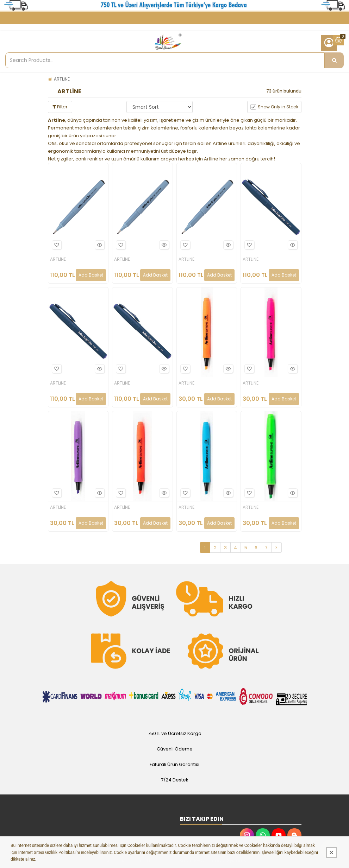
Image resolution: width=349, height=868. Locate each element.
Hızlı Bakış (99, 245)
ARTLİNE (62, 79)
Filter (60, 107)
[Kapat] (331, 853)
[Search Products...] (334, 60)
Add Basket (91, 275)
